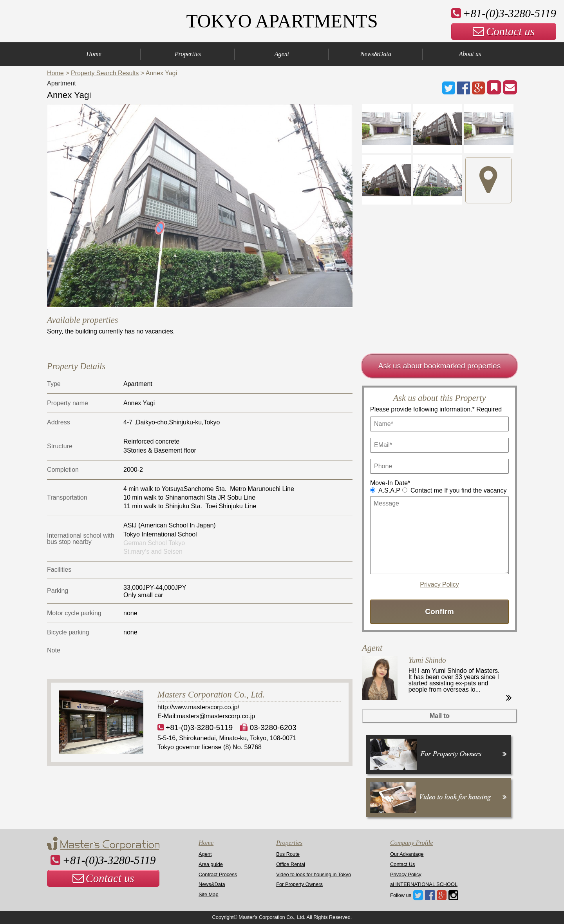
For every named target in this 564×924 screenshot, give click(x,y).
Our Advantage (407, 854)
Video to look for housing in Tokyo (314, 874)
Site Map (209, 894)
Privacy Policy (439, 585)
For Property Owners (299, 884)
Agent (282, 54)
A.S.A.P (389, 490)
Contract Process (218, 874)
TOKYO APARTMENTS (282, 21)
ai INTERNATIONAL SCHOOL (424, 884)
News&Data (376, 54)
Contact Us (402, 864)
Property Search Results (105, 73)
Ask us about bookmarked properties (440, 366)
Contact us (504, 31)
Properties (188, 54)
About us (470, 54)
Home (94, 54)
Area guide (211, 864)
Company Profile (411, 843)
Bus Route (288, 854)
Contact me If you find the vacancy (458, 490)
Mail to (440, 716)
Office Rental (291, 864)
